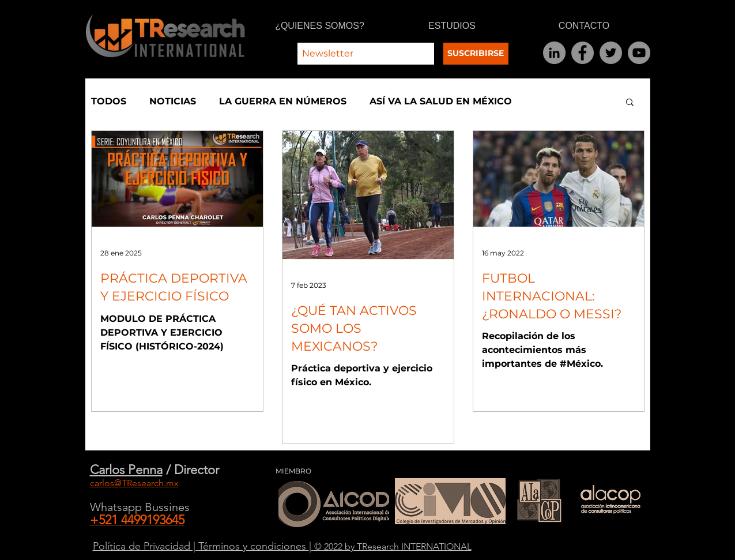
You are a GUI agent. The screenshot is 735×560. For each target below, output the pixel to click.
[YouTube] (639, 53)
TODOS (109, 101)
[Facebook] (583, 53)
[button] (630, 103)
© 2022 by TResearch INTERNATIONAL (393, 546)
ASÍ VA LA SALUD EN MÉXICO (441, 101)
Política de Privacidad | (146, 546)
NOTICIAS (173, 101)
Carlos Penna (126, 470)
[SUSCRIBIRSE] (476, 54)
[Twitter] (611, 53)
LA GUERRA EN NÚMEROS (283, 101)
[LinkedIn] (554, 53)
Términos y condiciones (254, 546)
